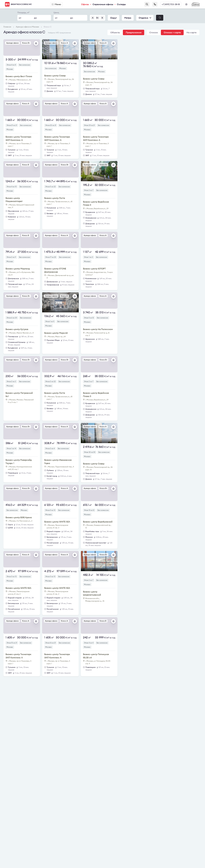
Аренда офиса (12, 43)
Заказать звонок (155, 4)
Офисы (85, 4)
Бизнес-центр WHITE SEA (57, 522)
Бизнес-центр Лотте (55, 198)
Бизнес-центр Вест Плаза (19, 76)
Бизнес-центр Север (55, 76)
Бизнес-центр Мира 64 (56, 333)
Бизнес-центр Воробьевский (98, 522)
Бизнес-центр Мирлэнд (18, 269)
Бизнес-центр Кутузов (17, 329)
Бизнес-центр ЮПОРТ (94, 269)
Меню (56, 4)
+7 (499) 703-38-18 (171, 4)
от (20, 18)
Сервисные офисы (103, 4)
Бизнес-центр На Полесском (98, 329)
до (35, 18)
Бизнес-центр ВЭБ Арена (19, 517)
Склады (121, 4)
